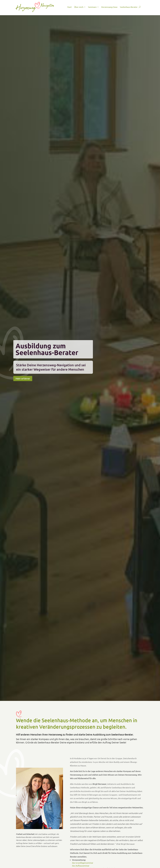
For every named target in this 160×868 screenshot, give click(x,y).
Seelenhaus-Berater (129, 7)
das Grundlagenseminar (83, 863)
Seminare (92, 7)
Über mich (79, 7)
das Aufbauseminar (81, 866)
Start (69, 7)
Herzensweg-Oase (109, 7)
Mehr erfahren (23, 378)
